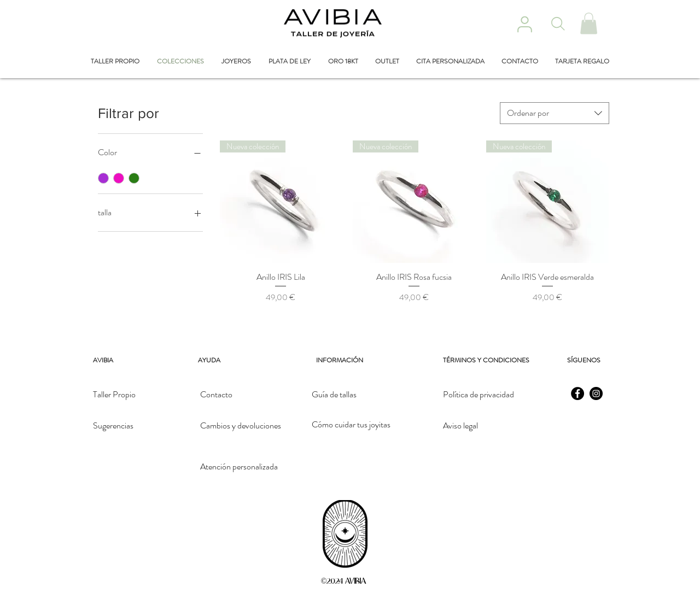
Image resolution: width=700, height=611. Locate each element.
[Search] (558, 23)
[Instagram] (596, 393)
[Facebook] (577, 393)
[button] (589, 23)
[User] (524, 24)
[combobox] (555, 113)
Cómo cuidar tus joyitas (351, 424)
